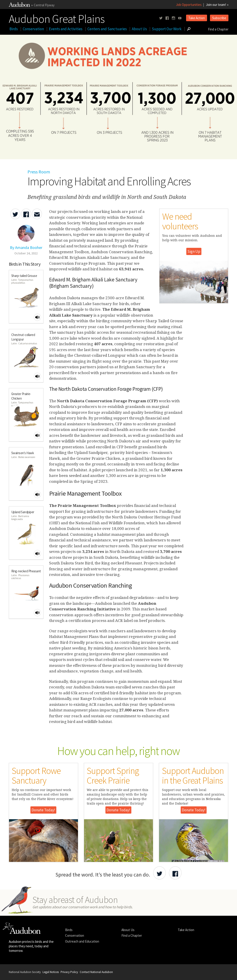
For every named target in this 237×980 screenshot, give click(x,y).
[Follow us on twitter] (161, 18)
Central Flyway (44, 5)
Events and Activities (66, 29)
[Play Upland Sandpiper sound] (37, 554)
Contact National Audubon (96, 972)
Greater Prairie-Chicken (21, 396)
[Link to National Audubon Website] (19, 6)
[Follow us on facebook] (167, 18)
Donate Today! (43, 810)
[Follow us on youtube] (180, 18)
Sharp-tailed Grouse (24, 276)
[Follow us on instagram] (173, 18)
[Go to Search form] (189, 29)
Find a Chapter (218, 29)
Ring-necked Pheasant (26, 571)
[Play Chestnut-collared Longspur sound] (37, 376)
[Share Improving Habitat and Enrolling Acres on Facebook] (26, 214)
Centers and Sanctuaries (107, 29)
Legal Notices (51, 972)
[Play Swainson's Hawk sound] (37, 495)
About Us (139, 29)
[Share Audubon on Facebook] (175, 873)
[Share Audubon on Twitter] (160, 873)
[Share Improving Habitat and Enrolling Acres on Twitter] (15, 214)
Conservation (33, 29)
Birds (14, 29)
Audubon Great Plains (57, 18)
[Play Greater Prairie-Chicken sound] (37, 435)
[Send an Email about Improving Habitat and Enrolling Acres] (37, 214)
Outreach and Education (82, 941)
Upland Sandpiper (23, 512)
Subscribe (219, 18)
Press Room (39, 172)
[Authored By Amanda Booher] (26, 245)
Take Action (197, 18)
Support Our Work (167, 29)
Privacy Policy (69, 972)
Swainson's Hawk (23, 453)
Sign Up (194, 251)
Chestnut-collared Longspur (23, 337)
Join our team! (216, 5)
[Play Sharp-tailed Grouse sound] (37, 317)
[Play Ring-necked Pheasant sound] (37, 613)
